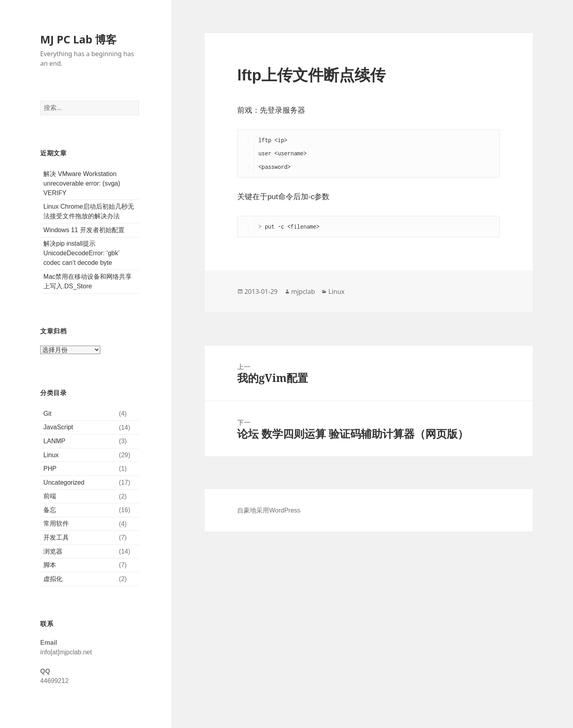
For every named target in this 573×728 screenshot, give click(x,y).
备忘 (50, 510)
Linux (51, 455)
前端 (50, 496)
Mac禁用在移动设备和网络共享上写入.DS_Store (88, 281)
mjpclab (303, 292)
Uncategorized (64, 482)
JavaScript (58, 427)
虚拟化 (53, 579)
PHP (50, 469)
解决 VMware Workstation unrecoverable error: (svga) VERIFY (82, 183)
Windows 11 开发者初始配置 (84, 230)
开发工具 (56, 537)
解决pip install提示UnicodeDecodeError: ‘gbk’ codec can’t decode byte (81, 253)
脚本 (50, 565)
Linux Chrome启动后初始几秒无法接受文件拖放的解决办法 (89, 211)
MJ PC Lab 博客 (78, 39)
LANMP (54, 441)
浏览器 (53, 551)
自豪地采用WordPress (269, 510)
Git (47, 414)
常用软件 (56, 523)
